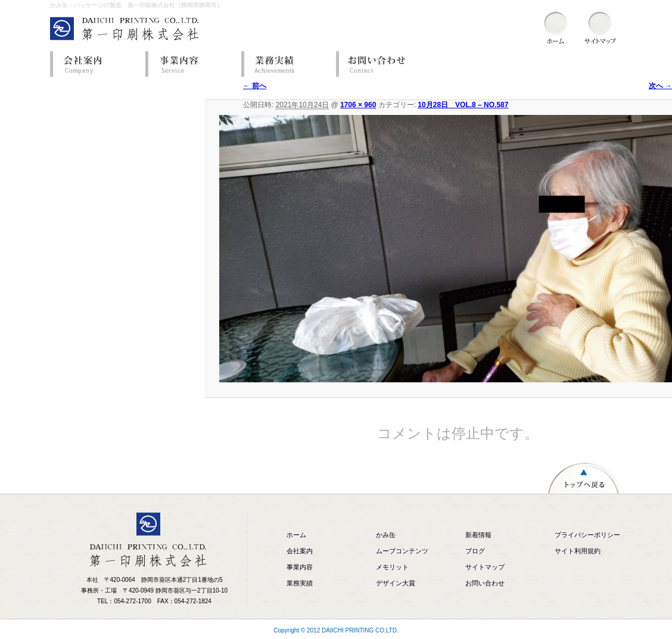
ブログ (475, 551)
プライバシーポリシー (587, 535)
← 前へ (255, 86)
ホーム (296, 535)
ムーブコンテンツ (402, 551)
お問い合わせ (381, 64)
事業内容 (190, 64)
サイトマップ (485, 567)
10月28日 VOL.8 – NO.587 (463, 105)
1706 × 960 (358, 105)
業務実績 (285, 64)
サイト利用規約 (578, 551)
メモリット (392, 567)
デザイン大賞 (396, 583)
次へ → (660, 86)
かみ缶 (386, 535)
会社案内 (95, 64)
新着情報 (478, 535)
